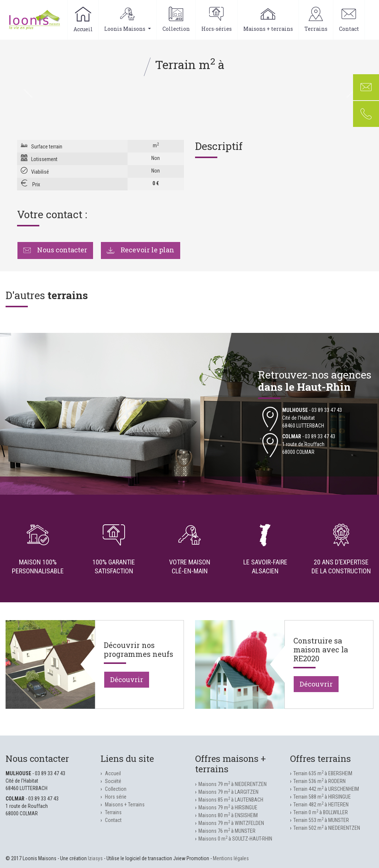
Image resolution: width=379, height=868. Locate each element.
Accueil (83, 20)
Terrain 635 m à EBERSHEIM (323, 773)
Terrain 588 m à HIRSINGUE (322, 797)
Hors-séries (217, 19)
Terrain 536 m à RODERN (319, 781)
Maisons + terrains (268, 19)
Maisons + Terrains (125, 805)
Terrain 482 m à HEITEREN (321, 805)
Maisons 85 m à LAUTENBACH (231, 800)
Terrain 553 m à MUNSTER (321, 820)
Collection (176, 19)
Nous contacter (55, 250)
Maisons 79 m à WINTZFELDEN (231, 823)
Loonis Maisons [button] (128, 19)
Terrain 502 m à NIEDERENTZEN (327, 828)
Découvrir (127, 679)
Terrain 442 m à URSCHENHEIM (326, 789)
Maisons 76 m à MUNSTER (227, 831)
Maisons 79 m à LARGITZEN (228, 792)
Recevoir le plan (141, 250)
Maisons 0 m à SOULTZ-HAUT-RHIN (235, 839)
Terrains (316, 19)
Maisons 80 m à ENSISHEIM (228, 815)
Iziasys (95, 858)
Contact (349, 19)
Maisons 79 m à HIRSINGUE (228, 808)
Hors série (116, 797)
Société (113, 781)
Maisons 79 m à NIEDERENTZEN (233, 784)
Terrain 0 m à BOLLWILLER (321, 812)
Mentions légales (231, 858)
